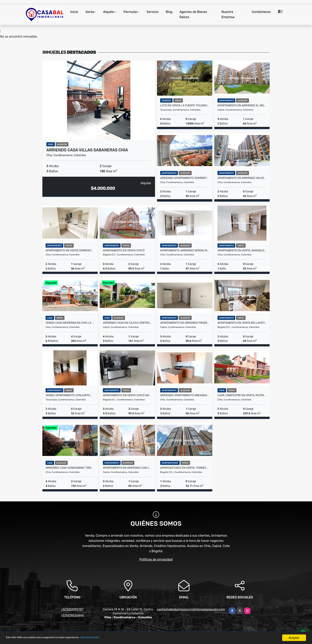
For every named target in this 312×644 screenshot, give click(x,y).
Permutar (131, 12)
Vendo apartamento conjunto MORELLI (70, 395)
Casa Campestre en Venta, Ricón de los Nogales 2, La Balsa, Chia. (242, 395)
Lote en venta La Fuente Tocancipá (185, 105)
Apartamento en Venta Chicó (124, 250)
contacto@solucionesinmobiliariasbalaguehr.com (191, 609)
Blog (169, 12)
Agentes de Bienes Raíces (193, 14)
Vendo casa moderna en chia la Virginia (70, 323)
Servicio (153, 12)
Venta (90, 12)
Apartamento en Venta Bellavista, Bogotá (242, 323)
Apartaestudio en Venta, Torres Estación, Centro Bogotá (185, 468)
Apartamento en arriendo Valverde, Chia (242, 178)
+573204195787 (72, 609)
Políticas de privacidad (156, 559)
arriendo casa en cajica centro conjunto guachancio (127, 323)
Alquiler (109, 12)
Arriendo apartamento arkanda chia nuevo (185, 395)
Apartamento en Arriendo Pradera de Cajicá (185, 323)
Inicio (74, 12)
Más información (106, 638)
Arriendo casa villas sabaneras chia (87, 150)
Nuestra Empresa (228, 14)
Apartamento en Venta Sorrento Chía (70, 250)
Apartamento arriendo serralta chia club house (185, 250)
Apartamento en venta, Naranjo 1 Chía (242, 250)
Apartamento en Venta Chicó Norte (127, 395)
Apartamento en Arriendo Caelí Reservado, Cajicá (127, 468)
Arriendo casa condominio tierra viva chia (70, 468)
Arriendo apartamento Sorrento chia (185, 178)
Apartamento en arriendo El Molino (242, 105)
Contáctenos (261, 12)
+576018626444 (72, 615)
